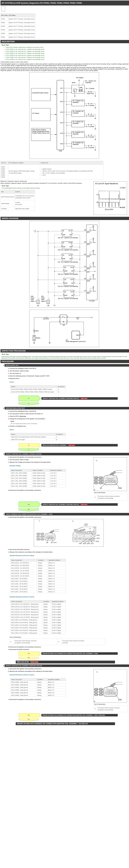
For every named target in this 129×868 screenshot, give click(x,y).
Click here (84, 398)
